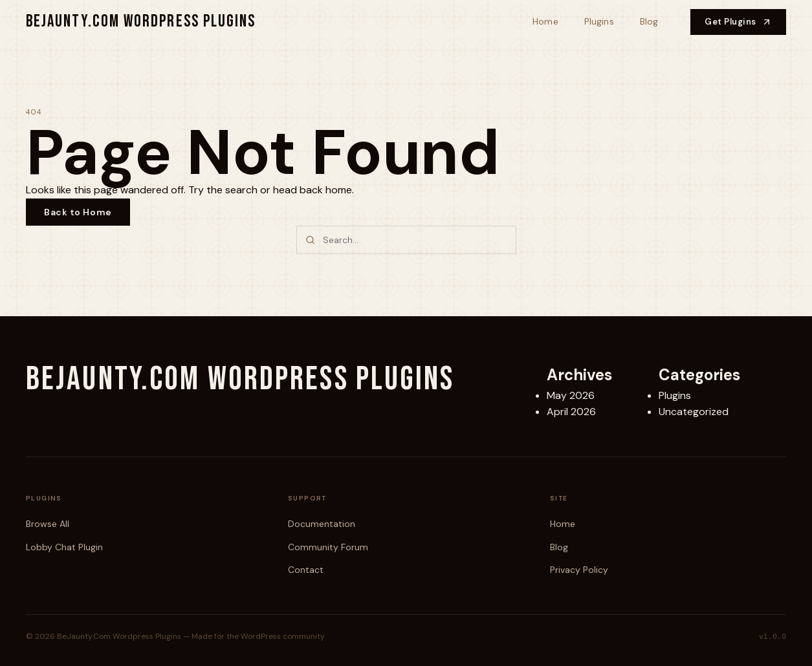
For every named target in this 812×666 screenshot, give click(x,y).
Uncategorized (694, 412)
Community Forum (328, 547)
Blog (649, 21)
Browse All (48, 524)
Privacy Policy (579, 570)
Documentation (322, 524)
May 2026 (571, 395)
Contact (306, 570)
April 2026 (571, 412)
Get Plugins (738, 22)
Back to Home (78, 212)
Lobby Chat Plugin (64, 547)
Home (545, 21)
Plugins (599, 21)
